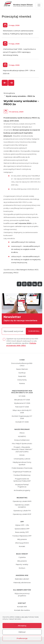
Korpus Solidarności (22, 440)
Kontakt (22, 546)
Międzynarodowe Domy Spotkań (22, 463)
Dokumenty (22, 380)
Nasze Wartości (22, 369)
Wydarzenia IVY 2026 (22, 403)
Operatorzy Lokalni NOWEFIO (22, 506)
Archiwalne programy (22, 490)
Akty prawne (22, 539)
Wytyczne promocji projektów (22, 595)
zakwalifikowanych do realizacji (23, 242)
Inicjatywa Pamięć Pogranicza (22, 486)
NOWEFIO (22, 436)
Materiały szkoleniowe (22, 583)
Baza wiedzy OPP (22, 532)
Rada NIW (22, 376)
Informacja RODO (22, 543)
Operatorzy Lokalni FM (22, 511)
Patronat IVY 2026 (22, 407)
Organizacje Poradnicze (22, 472)
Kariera (22, 383)
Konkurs (31, 270)
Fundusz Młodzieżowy (22, 475)
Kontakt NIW (22, 607)
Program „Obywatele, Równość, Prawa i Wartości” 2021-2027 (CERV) (22, 449)
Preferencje (22, 638)
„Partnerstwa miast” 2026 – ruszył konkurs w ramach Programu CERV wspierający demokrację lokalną (19, 52)
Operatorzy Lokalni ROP (22, 514)
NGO (36, 270)
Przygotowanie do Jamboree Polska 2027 (22, 480)
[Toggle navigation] (39, 5)
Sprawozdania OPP (22, 529)
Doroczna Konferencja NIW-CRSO (22, 364)
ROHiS (22, 455)
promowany (8, 273)
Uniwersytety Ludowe (22, 459)
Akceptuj (22, 626)
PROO (16, 273)
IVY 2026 (22, 396)
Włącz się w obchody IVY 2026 (22, 411)
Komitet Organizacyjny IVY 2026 (22, 417)
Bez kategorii (22, 270)
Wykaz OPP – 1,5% (22, 525)
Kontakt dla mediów (22, 610)
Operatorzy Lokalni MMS (22, 501)
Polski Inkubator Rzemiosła (22, 468)
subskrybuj (34, 331)
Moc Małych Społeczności (22, 443)
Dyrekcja (22, 373)
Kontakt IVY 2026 (22, 422)
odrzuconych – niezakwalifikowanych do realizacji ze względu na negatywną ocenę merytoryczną (26, 259)
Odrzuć (22, 632)
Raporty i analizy (22, 564)
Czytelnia (22, 557)
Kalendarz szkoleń (22, 579)
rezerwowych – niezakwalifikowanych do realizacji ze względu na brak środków (26, 249)
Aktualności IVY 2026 (22, 400)
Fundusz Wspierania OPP (22, 536)
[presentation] (5, 83)
